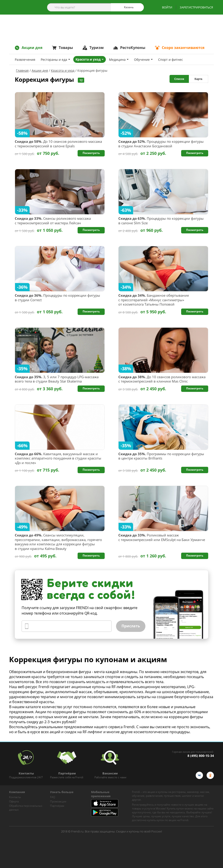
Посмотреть (91, 153)
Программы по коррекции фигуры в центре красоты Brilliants (161, 456)
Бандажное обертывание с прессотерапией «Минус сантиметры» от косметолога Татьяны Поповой (154, 300)
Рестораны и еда (55, 60)
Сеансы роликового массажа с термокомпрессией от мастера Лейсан (53, 221)
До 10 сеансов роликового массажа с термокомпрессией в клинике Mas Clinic (162, 379)
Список (179, 79)
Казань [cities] (127, 7)
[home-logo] (22, 7)
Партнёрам (57, 806)
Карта (198, 79)
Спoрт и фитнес (171, 60)
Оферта (14, 801)
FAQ (53, 797)
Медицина (119, 60)
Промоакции (58, 801)
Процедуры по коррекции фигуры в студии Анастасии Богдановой (161, 144)
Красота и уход (90, 59)
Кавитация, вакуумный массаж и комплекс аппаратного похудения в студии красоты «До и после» (58, 458)
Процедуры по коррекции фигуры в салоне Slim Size (161, 221)
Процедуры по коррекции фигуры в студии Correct (57, 298)
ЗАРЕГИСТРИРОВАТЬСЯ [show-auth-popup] (196, 7)
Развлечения (25, 60)
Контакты (15, 797)
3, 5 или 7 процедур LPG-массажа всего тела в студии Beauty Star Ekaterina (57, 379)
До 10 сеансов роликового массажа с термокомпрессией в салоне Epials (58, 144)
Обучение (143, 60)
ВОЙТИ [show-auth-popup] (167, 7)
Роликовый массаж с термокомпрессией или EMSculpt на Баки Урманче (162, 537)
